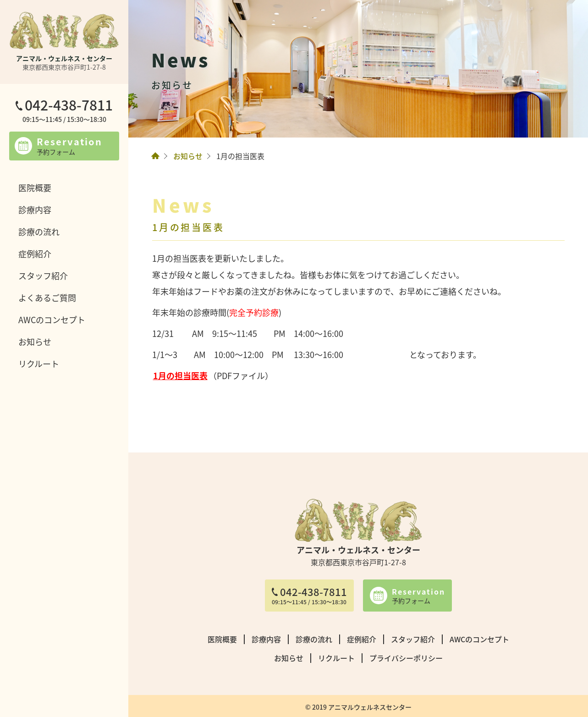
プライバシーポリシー (406, 658)
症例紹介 (35, 254)
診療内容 (35, 210)
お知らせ (35, 342)
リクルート (39, 364)
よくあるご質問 (47, 298)
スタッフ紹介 (43, 276)
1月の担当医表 (180, 375)
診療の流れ (39, 232)
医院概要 (35, 188)
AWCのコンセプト (52, 320)
